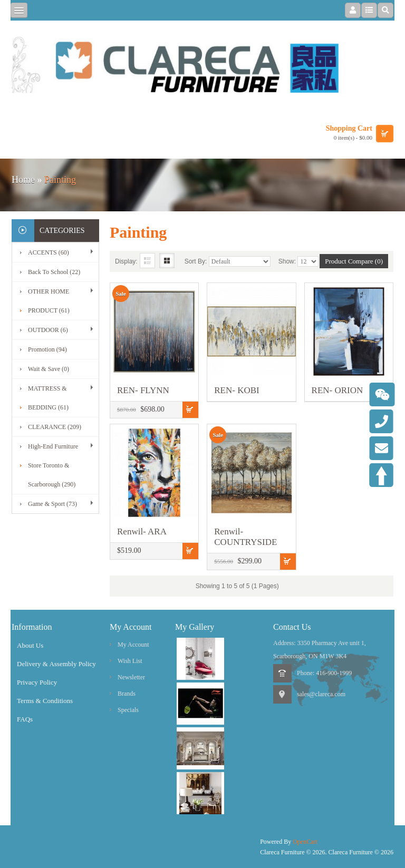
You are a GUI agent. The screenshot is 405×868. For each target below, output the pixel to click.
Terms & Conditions (45, 701)
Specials (128, 710)
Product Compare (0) (354, 261)
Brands (127, 694)
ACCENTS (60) (49, 252)
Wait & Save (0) (49, 369)
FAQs (25, 719)
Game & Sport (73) (52, 504)
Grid (167, 261)
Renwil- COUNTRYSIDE (245, 537)
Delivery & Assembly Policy (56, 664)
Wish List (130, 661)
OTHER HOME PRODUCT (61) (49, 301)
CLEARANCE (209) (55, 427)
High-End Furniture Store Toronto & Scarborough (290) (53, 465)
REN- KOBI (237, 390)
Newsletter (131, 677)
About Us (30, 645)
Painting (60, 180)
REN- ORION (337, 390)
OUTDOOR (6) (48, 330)
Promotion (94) (47, 349)
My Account (133, 645)
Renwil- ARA (142, 531)
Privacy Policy (37, 682)
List (147, 261)
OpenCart (305, 842)
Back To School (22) (54, 272)
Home (23, 180)
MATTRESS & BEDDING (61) (48, 398)
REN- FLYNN (143, 390)
